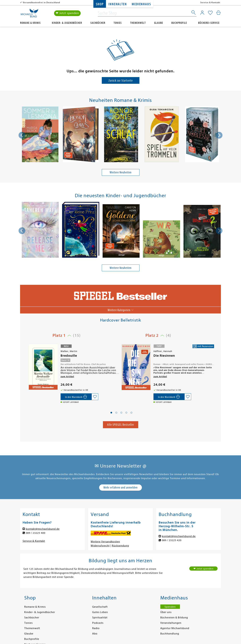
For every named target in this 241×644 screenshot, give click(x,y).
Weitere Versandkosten (105, 542)
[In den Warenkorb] (76, 397)
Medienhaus (141, 4)
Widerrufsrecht (100, 546)
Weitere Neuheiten (121, 172)
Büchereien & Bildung (174, 618)
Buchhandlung (170, 634)
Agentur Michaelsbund (175, 628)
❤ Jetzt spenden (67, 13)
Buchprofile (179, 23)
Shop (100, 4)
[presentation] (22, 135)
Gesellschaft (100, 607)
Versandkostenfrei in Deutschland (41, 2)
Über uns (166, 612)
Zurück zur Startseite (121, 80)
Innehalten (118, 4)
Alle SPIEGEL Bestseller (121, 425)
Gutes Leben (100, 612)
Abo (95, 634)
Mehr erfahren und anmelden (120, 487)
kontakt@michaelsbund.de (43, 529)
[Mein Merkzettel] (210, 13)
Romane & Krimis (30, 23)
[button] (111, 413)
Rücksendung (120, 546)
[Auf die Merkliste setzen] (95, 397)
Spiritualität (100, 618)
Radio (96, 628)
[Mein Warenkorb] (218, 13)
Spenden (170, 607)
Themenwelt (138, 23)
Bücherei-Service (209, 23)
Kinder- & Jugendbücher (67, 23)
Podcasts (98, 623)
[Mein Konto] (202, 13)
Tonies (118, 23)
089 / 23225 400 (36, 533)
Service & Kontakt (210, 2)
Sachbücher (98, 23)
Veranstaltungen (171, 623)
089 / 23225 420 (172, 540)
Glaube (159, 23)
